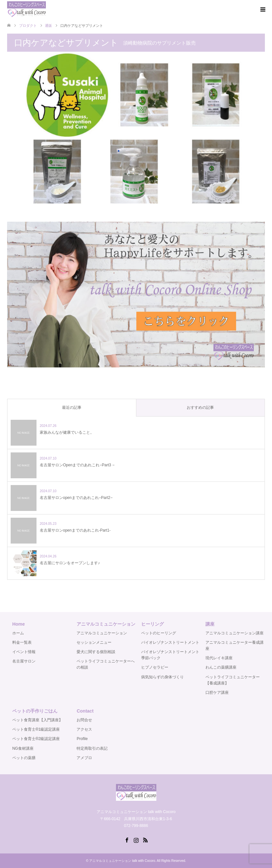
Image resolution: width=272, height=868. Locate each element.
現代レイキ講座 (219, 658)
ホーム (18, 633)
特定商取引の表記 (92, 748)
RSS (145, 840)
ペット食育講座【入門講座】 (37, 720)
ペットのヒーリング (159, 633)
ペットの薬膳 (24, 758)
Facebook (127, 840)
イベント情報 (24, 652)
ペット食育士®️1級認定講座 (36, 729)
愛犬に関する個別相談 (96, 652)
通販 (48, 26)
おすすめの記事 (200, 408)
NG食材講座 (23, 748)
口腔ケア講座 (217, 693)
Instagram (136, 840)
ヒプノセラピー (155, 667)
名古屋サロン (24, 661)
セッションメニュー (94, 642)
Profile (82, 739)
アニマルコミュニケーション (102, 633)
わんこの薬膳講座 (221, 667)
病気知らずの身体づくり (162, 677)
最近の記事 (72, 408)
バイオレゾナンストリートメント (170, 642)
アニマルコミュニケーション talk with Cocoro (122, 861)
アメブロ (84, 758)
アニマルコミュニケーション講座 (235, 633)
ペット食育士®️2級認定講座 (36, 739)
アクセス (84, 729)
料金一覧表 (22, 642)
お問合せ (84, 720)
